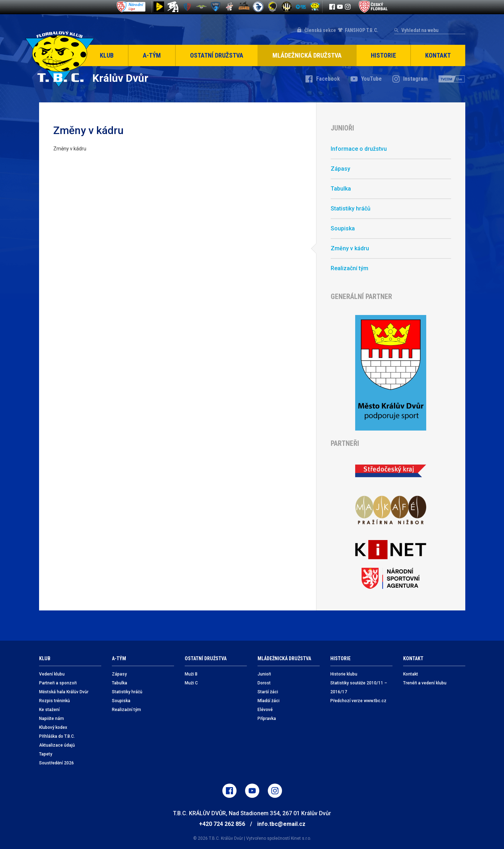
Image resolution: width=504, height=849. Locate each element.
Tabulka (341, 189)
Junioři (264, 674)
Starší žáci (268, 692)
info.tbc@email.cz (281, 824)
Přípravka (267, 719)
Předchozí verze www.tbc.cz (358, 701)
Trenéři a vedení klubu (425, 683)
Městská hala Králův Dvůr (64, 692)
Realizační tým (349, 268)
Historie (383, 55)
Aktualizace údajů (57, 745)
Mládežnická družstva (307, 55)
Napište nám (52, 719)
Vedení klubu (52, 674)
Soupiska (343, 228)
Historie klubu (344, 674)
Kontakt (438, 55)
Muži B (191, 674)
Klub (107, 55)
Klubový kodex (53, 727)
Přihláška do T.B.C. (57, 736)
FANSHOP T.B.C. (362, 30)
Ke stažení (49, 710)
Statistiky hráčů (351, 209)
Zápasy (340, 169)
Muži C (191, 683)
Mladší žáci (269, 701)
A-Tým (152, 55)
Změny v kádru (350, 248)
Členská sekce (320, 30)
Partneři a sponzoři (58, 683)
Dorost (264, 683)
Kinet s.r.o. (301, 838)
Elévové (265, 710)
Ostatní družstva (217, 55)
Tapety (46, 754)
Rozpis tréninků (55, 701)
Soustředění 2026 (56, 763)
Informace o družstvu (359, 149)
